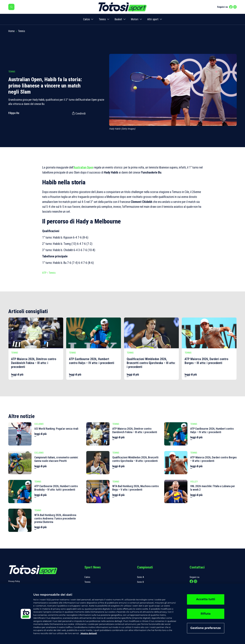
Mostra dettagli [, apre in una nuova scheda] (89, 633)
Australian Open (83, 167)
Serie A (141, 577)
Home (11, 31)
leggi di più (17, 375)
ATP (44, 273)
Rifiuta (206, 614)
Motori (135, 19)
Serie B (140, 582)
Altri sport (153, 19)
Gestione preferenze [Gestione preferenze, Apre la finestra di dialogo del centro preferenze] (206, 628)
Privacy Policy (14, 581)
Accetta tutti (206, 599)
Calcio (87, 19)
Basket (118, 19)
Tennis (102, 19)
